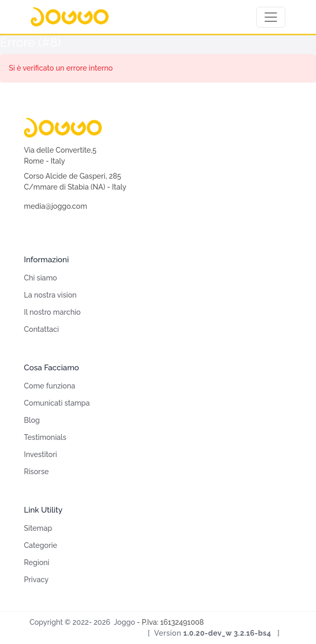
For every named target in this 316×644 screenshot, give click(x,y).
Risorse (36, 472)
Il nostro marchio (52, 312)
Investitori (41, 454)
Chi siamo (41, 278)
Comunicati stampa (57, 403)
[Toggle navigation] (271, 17)
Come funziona (50, 386)
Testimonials (45, 437)
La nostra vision (50, 295)
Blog (32, 420)
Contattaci (41, 329)
